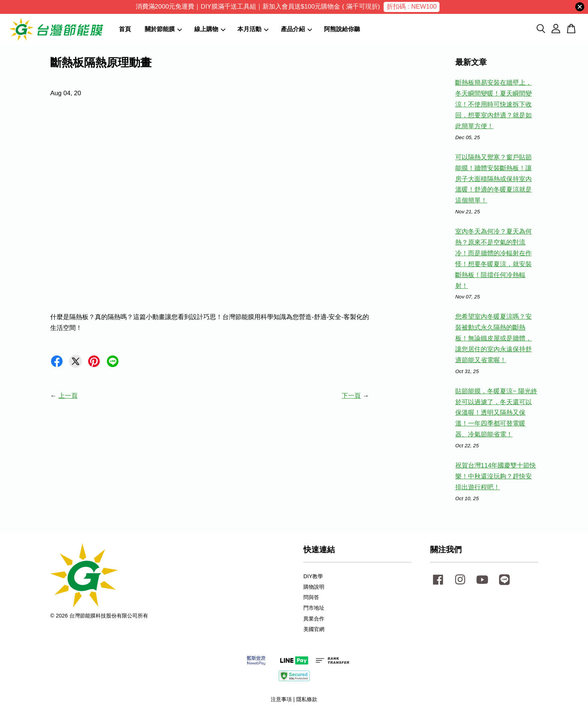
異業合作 (314, 619)
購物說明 (314, 587)
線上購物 (210, 29)
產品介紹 (296, 29)
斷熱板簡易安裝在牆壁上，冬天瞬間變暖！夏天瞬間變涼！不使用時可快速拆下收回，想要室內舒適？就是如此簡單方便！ (493, 104)
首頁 (125, 29)
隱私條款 (307, 699)
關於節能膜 (163, 29)
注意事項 (281, 699)
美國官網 (314, 629)
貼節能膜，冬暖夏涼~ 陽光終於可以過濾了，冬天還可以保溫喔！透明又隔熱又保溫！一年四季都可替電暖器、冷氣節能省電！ (496, 413)
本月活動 (253, 29)
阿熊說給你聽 (342, 29)
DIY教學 (313, 576)
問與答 (311, 597)
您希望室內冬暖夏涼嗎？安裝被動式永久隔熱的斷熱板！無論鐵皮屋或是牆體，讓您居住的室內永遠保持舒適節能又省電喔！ (493, 338)
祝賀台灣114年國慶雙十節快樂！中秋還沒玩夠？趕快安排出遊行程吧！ (496, 476)
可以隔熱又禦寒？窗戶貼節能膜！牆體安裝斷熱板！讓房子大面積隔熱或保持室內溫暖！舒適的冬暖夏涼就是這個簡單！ (493, 179)
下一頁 (351, 396)
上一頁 (68, 396)
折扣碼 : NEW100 (412, 7)
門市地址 (314, 608)
